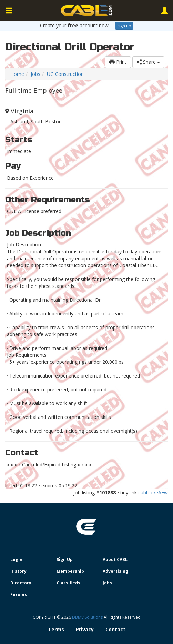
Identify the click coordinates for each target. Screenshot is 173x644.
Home (17, 74)
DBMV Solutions (88, 617)
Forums (19, 595)
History (18, 571)
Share (148, 62)
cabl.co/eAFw (153, 492)
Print (118, 62)
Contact (115, 629)
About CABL (115, 559)
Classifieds (68, 583)
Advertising (115, 571)
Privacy (85, 629)
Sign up (124, 26)
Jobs (35, 74)
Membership (70, 571)
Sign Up (65, 559)
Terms (56, 629)
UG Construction (65, 74)
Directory (21, 583)
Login (16, 559)
